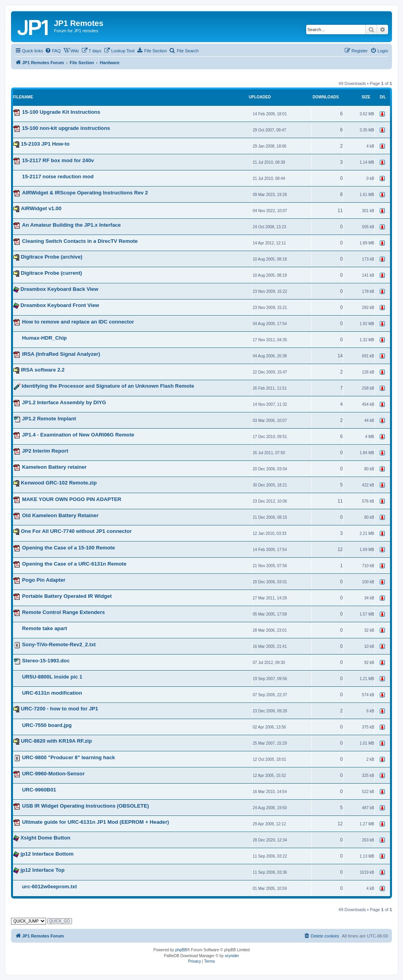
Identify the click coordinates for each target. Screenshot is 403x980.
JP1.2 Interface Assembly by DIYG (64, 402)
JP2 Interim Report (45, 451)
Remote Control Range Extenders (63, 612)
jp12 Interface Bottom (47, 854)
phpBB (181, 950)
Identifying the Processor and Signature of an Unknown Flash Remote (108, 386)
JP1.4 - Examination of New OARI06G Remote (78, 435)
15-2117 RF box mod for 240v (58, 160)
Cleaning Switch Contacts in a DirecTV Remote (80, 241)
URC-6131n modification (52, 693)
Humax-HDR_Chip (44, 338)
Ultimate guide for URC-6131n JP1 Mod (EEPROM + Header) (95, 822)
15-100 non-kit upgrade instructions (66, 128)
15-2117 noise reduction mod (58, 177)
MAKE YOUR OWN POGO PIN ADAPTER (72, 499)
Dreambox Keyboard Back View (59, 289)
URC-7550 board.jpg (47, 725)
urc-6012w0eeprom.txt (49, 887)
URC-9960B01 (39, 790)
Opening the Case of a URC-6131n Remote (74, 564)
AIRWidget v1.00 (41, 208)
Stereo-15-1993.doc (46, 661)
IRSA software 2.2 (43, 370)
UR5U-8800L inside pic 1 (52, 677)
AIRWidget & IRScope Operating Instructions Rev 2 (85, 193)
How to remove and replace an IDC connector (78, 322)
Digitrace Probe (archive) (52, 257)
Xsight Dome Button (45, 838)
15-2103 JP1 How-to (45, 144)
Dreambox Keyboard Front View (60, 305)
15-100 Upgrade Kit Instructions (61, 112)
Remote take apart (44, 628)
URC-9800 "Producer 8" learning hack (68, 757)
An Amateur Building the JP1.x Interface (71, 225)
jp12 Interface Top (43, 870)
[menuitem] (53, 51)
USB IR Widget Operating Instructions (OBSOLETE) (85, 806)
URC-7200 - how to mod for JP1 (59, 709)
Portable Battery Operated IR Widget (67, 596)
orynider (232, 956)
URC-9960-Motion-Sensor (53, 774)
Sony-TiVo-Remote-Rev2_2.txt (59, 644)
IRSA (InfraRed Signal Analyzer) (61, 354)
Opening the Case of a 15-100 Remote (68, 548)
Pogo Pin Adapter (44, 580)
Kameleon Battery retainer (54, 467)
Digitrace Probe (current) (51, 273)
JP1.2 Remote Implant (49, 419)
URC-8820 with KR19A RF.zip (56, 741)
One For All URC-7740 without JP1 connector (76, 531)
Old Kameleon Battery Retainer (60, 515)
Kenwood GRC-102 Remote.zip (59, 483)
